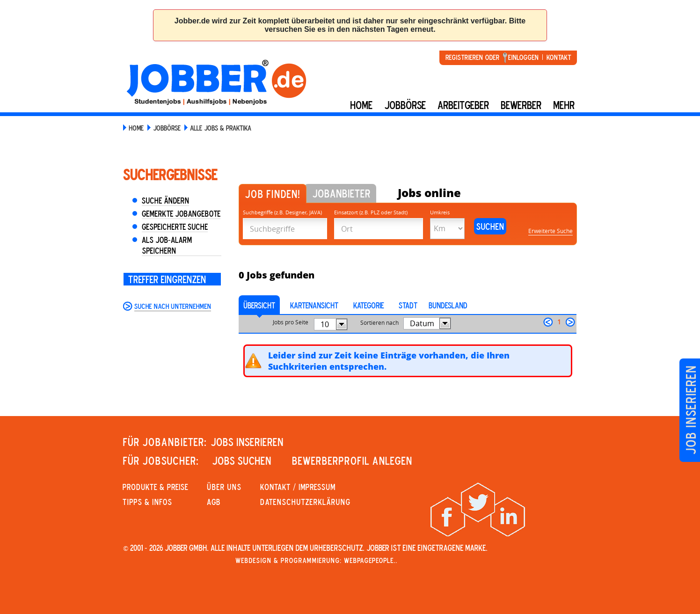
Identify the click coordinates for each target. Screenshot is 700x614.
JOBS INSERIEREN (247, 442)
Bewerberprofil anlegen (352, 460)
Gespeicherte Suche (175, 227)
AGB (214, 502)
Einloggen (523, 57)
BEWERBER (521, 105)
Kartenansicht (314, 305)
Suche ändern (165, 200)
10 (325, 324)
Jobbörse (405, 105)
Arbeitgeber (463, 105)
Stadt (408, 305)
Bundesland (448, 305)
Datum (422, 323)
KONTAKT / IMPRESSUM (298, 487)
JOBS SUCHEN (242, 460)
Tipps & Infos (147, 502)
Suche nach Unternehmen (173, 306)
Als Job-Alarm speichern (167, 245)
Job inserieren (690, 410)
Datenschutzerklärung (305, 502)
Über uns (224, 487)
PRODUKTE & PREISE (155, 487)
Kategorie (368, 305)
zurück (548, 322)
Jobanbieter (341, 193)
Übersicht (259, 305)
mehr (564, 105)
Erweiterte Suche (551, 231)
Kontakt (559, 57)
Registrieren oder (472, 57)
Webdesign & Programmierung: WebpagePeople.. (316, 560)
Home (361, 105)
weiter (570, 322)
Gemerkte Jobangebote (181, 213)
